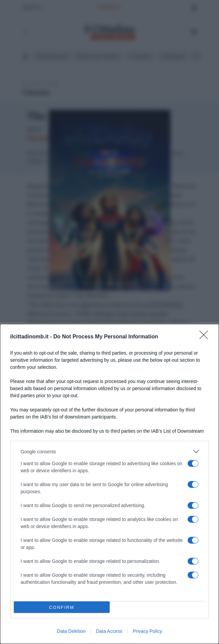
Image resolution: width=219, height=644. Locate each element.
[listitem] (109, 451)
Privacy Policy (147, 631)
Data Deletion (71, 631)
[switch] (193, 463)
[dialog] (109, 484)
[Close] (206, 337)
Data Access (109, 631)
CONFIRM (62, 607)
